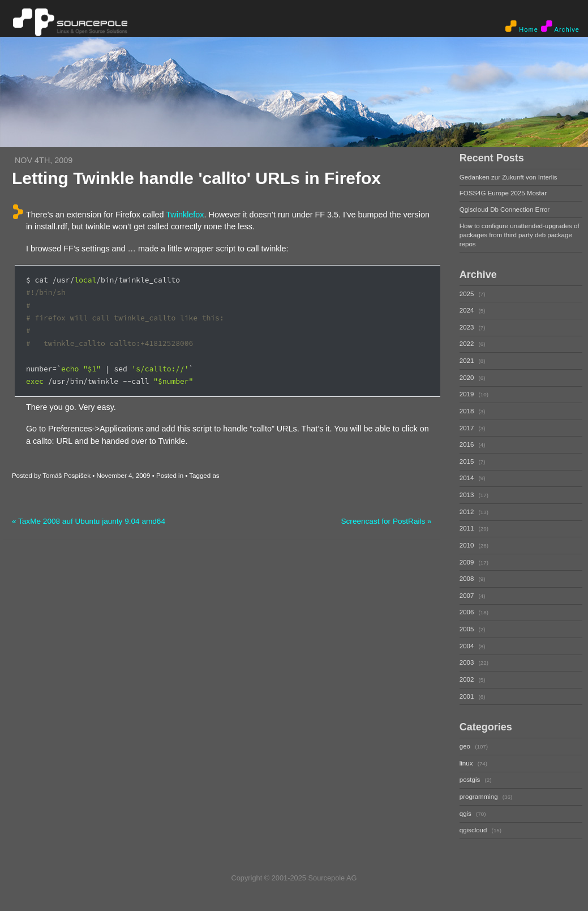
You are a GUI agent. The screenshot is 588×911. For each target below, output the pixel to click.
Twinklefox (185, 215)
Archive (560, 27)
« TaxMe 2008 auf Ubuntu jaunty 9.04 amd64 (89, 521)
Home (522, 27)
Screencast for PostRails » (387, 521)
